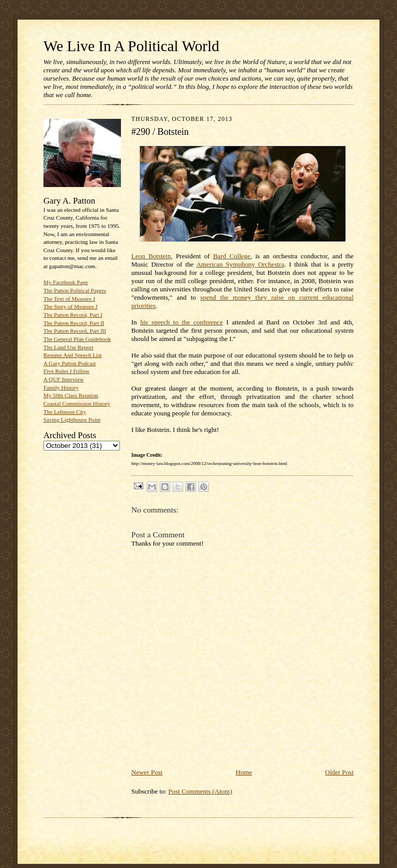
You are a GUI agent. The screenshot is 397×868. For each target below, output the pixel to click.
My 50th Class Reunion (71, 395)
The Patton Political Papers (75, 290)
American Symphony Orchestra (240, 264)
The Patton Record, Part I (73, 315)
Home (244, 772)
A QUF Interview (64, 379)
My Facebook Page (66, 282)
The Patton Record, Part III (75, 331)
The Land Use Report (68, 347)
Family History (61, 388)
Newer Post (147, 772)
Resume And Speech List (73, 355)
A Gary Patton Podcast (70, 363)
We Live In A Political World (131, 46)
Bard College (232, 256)
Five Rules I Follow (66, 371)
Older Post (339, 772)
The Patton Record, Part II (74, 323)
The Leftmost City (65, 412)
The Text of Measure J (69, 299)
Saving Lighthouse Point (72, 420)
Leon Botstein (151, 256)
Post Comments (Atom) (201, 791)
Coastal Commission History (77, 404)
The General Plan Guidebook (77, 339)
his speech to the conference (181, 322)
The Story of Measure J (71, 306)
